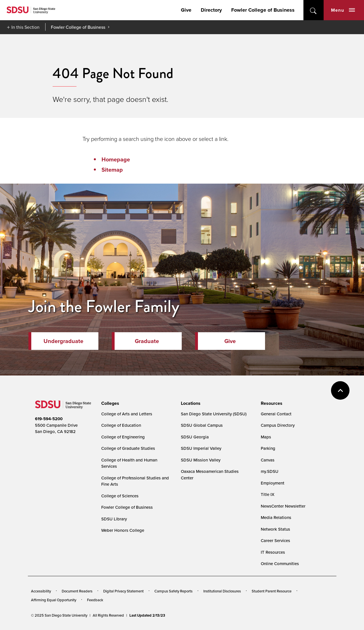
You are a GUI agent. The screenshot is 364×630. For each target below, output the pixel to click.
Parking (268, 448)
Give (186, 10)
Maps (266, 437)
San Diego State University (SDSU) (214, 414)
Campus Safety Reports (173, 591)
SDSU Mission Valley (201, 460)
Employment (273, 483)
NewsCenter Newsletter (283, 506)
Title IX (268, 494)
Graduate (147, 341)
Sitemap (112, 170)
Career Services (275, 540)
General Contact (276, 414)
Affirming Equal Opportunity (54, 600)
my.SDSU (270, 471)
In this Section (25, 27)
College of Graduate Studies (128, 448)
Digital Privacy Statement (123, 591)
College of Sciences (120, 496)
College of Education (121, 425)
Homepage (116, 159)
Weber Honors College (123, 530)
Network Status (275, 529)
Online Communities (280, 564)
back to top (340, 390)
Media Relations (276, 517)
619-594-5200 (49, 419)
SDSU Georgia (195, 437)
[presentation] (109, 403)
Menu (343, 10)
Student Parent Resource (272, 591)
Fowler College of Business (263, 10)
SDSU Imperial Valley (201, 448)
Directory (211, 10)
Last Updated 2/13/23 (147, 615)
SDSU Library (114, 519)
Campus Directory (278, 425)
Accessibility (41, 591)
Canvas (268, 460)
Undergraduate (63, 341)
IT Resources (273, 552)
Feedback (95, 600)
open (314, 10)
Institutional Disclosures (222, 591)
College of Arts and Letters (127, 414)
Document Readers (77, 591)
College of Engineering (123, 437)
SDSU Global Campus (202, 425)
